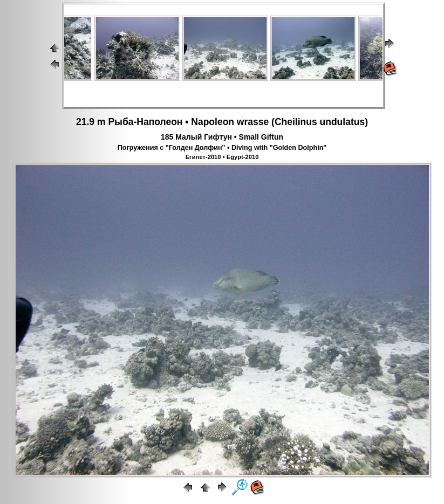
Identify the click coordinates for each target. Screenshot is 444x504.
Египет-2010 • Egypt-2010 (222, 157)
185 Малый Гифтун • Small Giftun (222, 137)
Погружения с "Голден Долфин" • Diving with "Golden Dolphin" (222, 148)
